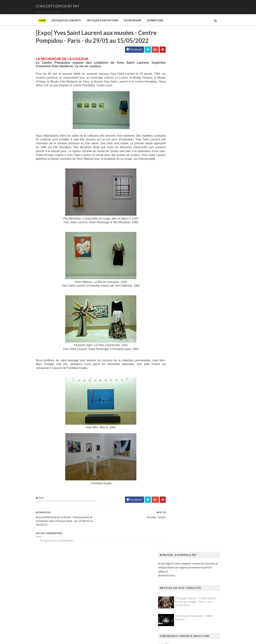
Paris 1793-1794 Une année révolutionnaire (192, 553)
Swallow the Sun (175, 254)
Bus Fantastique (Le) (178, 332)
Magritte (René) (175, 451)
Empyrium (172, 173)
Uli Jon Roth (173, 265)
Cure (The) (172, 159)
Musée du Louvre (176, 530)
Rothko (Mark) (174, 574)
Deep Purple (173, 166)
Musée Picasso (174, 506)
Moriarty (171, 213)
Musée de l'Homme (177, 516)
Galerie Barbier (175, 383)
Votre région (125, 25)
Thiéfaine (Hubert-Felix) (180, 258)
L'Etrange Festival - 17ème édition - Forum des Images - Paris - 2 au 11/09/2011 (203, 89)
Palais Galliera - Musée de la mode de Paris (191, 547)
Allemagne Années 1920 (180, 291)
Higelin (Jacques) (176, 176)
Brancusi (171, 325)
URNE (169, 261)
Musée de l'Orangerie (178, 519)
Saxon (169, 247)
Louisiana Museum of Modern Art (186, 441)
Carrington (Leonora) (178, 339)
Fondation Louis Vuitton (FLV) (183, 376)
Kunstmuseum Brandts (179, 427)
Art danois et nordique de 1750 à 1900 (189, 301)
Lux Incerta (172, 196)
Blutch (169, 322)
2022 (31, 519)
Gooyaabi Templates (94, 639)
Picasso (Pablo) (175, 564)
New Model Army (176, 220)
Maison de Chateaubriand (181, 458)
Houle (169, 179)
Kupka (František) (176, 431)
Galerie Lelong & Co (177, 387)
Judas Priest (173, 186)
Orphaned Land (175, 230)
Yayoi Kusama (174, 611)
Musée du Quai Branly (179, 533)
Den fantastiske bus (177, 356)
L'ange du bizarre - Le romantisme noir (188, 434)
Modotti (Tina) (174, 492)
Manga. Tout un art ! (178, 472)
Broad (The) (173, 329)
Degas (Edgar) (174, 353)
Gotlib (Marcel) (175, 404)
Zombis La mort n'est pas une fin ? (186, 615)
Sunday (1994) (174, 251)
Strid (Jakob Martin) (178, 584)
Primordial (172, 237)
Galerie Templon (175, 390)
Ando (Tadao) (174, 298)
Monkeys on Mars (176, 207)
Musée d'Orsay (175, 509)
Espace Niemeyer (176, 370)
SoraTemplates (52, 639)
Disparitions (148, 25)
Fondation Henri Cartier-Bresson (185, 373)
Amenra (170, 139)
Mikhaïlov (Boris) (176, 485)
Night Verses (173, 224)
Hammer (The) (174, 414)
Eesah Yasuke (174, 169)
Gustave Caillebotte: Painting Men (186, 407)
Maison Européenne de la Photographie (189, 455)
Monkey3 (171, 203)
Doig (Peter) (173, 359)
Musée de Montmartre (179, 513)
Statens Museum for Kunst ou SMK (187, 581)
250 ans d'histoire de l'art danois (185, 288)
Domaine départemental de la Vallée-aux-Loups (194, 363)
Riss (168, 570)
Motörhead (172, 217)
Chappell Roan (174, 156)
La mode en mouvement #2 (182, 438)
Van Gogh (171, 598)
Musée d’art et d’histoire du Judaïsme (188, 536)
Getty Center (173, 393)
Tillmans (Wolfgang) (178, 591)
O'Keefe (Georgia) (177, 543)
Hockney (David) (176, 424)
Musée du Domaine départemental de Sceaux (193, 526)
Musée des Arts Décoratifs (182, 523)
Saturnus (171, 244)
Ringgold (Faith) (175, 567)
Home (35, 25)
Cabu (169, 335)
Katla (169, 190)
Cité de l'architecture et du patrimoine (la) (190, 346)
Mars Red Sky (174, 200)
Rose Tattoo (173, 241)
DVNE (169, 162)
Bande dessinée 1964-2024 (182, 315)
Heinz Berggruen (176, 417)
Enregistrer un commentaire (50, 558)
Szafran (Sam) (174, 587)
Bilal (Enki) (172, 318)
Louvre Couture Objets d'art (182, 444)
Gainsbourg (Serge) (177, 380)
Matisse (170, 475)
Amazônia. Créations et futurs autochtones (191, 295)
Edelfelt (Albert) (175, 366)
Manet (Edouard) (176, 468)
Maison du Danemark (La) (181, 461)
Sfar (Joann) (173, 577)
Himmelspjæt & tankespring (182, 421)
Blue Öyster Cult (175, 149)
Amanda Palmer (175, 135)
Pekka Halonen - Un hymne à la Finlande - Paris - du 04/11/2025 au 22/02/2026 (196, 558)
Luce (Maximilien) (176, 448)
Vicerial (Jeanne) (175, 605)
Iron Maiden (173, 183)
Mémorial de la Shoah (178, 540)
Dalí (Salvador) (174, 349)
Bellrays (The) (174, 142)
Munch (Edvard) (175, 496)
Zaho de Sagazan (176, 271)
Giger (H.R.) (173, 397)
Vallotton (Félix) (175, 594)
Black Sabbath (174, 145)
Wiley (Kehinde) (175, 608)
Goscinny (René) (175, 400)
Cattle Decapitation (177, 152)
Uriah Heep (172, 268)
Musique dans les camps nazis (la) (186, 499)
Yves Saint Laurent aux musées (73, 519)
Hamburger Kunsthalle (179, 410)
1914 (169, 132)
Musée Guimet (174, 502)
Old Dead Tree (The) (178, 227)
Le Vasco (171, 193)
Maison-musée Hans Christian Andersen (190, 465)
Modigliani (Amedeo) (178, 489)
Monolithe (172, 210)
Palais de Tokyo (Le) (178, 550)
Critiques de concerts (59, 25)
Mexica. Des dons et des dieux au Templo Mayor (195, 479)
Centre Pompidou (45, 519)
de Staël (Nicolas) (176, 625)
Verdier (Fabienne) (177, 601)
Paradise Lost (174, 234)
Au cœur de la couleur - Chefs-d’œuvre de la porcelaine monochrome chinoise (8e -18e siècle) (195, 306)
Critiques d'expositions (95, 25)
